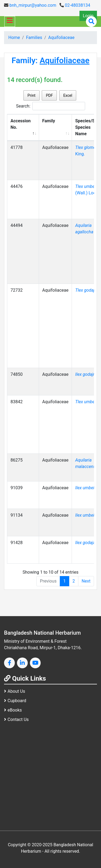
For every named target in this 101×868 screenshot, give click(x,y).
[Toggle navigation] (10, 22)
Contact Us (16, 719)
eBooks (13, 710)
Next (86, 581)
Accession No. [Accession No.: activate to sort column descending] (21, 124)
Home (14, 37)
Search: (50, 106)
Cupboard (15, 701)
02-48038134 (75, 5)
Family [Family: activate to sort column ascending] (49, 121)
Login (88, 16)
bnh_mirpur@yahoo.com (30, 5)
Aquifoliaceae (61, 37)
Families (34, 37)
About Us (15, 691)
